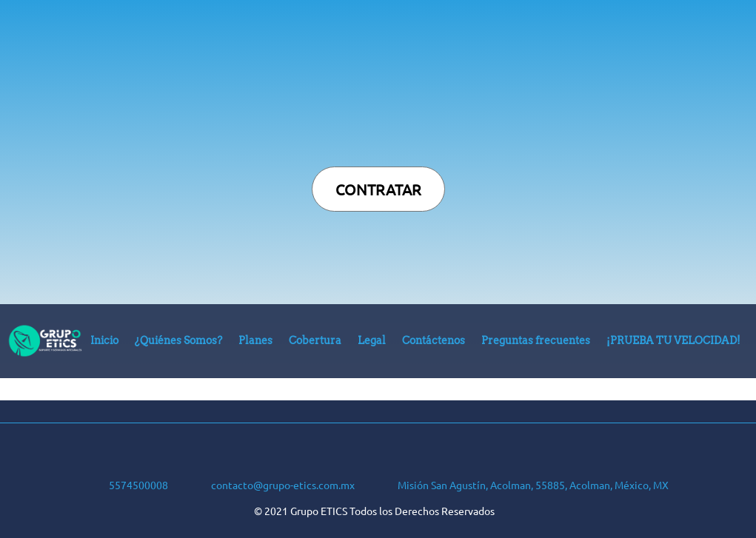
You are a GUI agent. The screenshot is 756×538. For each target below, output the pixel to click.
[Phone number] (124, 482)
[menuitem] (104, 344)
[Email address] (269, 482)
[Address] (519, 482)
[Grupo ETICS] (45, 341)
